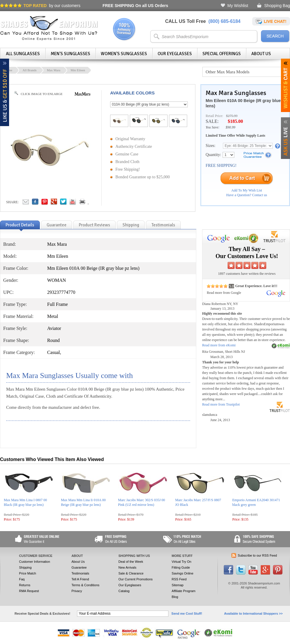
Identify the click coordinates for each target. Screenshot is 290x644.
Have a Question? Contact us (246, 195)
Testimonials (80, 573)
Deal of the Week (131, 562)
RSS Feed (179, 579)
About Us (261, 54)
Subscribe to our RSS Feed (257, 555)
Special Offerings (222, 54)
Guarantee (79, 567)
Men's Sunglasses (70, 54)
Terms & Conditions (85, 585)
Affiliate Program (184, 591)
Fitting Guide (181, 567)
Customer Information (35, 562)
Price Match (28, 573)
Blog (175, 597)
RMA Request (29, 591)
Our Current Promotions (135, 579)
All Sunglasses (23, 54)
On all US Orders (135, 6)
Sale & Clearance (131, 573)
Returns (25, 585)
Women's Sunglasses (124, 54)
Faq (22, 579)
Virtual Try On (181, 562)
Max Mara (54, 70)
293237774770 (61, 292)
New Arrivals (127, 567)
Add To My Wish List (247, 190)
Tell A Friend (80, 579)
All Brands (30, 70)
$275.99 (232, 116)
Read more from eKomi (219, 345)
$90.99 (230, 127)
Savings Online (182, 573)
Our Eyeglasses (175, 54)
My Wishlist (238, 6)
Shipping (25, 567)
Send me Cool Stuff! (187, 614)
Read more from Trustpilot (221, 404)
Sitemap (178, 585)
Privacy (77, 591)
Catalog (124, 591)
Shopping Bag (277, 6)
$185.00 (235, 121)
